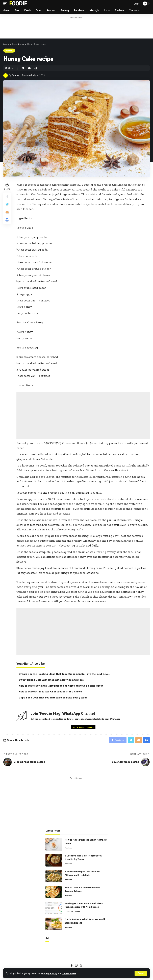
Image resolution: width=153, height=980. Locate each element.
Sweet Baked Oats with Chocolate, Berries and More (51, 680)
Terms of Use (71, 973)
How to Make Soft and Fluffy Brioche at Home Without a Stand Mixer (61, 686)
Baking (9, 51)
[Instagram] (76, 966)
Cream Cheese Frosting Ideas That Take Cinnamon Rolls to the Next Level (64, 674)
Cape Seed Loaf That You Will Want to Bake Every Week (53, 698)
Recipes (68, 849)
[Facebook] (72, 966)
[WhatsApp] (81, 966)
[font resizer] (136, 4)
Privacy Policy (49, 973)
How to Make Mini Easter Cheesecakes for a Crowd (50, 692)
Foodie (18, 4)
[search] (130, 4)
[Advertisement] (76, 28)
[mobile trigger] (6, 4)
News (78, 912)
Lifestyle (69, 912)
